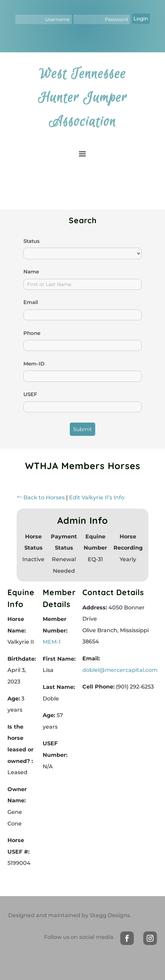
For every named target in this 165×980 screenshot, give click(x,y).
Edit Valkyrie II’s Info (97, 497)
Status (32, 241)
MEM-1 (52, 642)
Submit (82, 429)
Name (31, 272)
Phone (32, 333)
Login (141, 19)
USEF (30, 394)
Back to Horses (41, 497)
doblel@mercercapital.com (120, 670)
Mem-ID (34, 364)
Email (31, 302)
